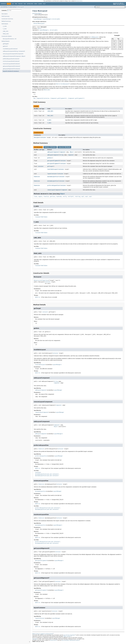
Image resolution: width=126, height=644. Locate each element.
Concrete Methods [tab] (64, 147)
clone (36, 197)
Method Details (6, 41)
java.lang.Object (37, 13)
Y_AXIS (5, 29)
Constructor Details (7, 36)
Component (62, 152)
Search (40, 4)
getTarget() (6, 44)
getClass (53, 197)
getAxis (50, 158)
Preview (20, 4)
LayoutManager (38, 19)
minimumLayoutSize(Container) (11, 61)
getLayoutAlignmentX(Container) (11, 66)
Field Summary (6, 16)
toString (78, 197)
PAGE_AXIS (6, 34)
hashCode (59, 197)
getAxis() (5, 46)
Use (13, 4)
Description (5, 14)
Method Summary (6, 21)
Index (36, 4)
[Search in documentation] (110, 7)
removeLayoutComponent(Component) (13, 54)
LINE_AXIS (6, 31)
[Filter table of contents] (14, 10)
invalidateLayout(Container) (10, 49)
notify (65, 197)
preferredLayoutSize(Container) (11, 59)
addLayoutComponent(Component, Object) (14, 56)
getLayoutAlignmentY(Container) (11, 69)
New (25, 4)
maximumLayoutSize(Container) (11, 64)
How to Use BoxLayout (62, 84)
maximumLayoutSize (53, 177)
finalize (46, 197)
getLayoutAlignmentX (53, 161)
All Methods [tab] (38, 147)
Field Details (5, 24)
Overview (3, 4)
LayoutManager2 (47, 19)
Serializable (56, 19)
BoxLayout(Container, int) (10, 39)
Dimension (37, 177)
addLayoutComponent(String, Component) (14, 51)
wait (83, 197)
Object (39, 28)
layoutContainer (52, 174)
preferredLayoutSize (53, 185)
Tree (16, 4)
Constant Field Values (41, 217)
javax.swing (13, 7)
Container (43, 137)
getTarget (50, 166)
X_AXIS (5, 26)
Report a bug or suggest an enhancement (43, 634)
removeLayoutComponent (54, 190)
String (61, 155)
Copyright (35, 639)
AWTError (38, 297)
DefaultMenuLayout (39, 23)
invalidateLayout (52, 169)
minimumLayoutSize (53, 181)
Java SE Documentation (69, 635)
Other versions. (67, 636)
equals (40, 197)
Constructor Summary (7, 19)
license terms (79, 1)
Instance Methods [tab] (50, 147)
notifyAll (71, 197)
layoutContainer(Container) (10, 71)
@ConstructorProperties (41, 280)
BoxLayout (21, 7)
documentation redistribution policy (70, 640)
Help (44, 4)
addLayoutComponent (53, 152)
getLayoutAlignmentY (53, 164)
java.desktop (4, 7)
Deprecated (30, 4)
